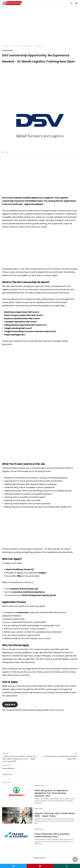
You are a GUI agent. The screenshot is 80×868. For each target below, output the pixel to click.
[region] (40, 25)
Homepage (5, 46)
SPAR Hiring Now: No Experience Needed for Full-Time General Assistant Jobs (51, 793)
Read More (38, 803)
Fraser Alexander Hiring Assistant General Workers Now (52, 835)
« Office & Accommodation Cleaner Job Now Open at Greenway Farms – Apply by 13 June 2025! (19, 759)
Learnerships (38, 46)
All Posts (14, 46)
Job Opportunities (26, 46)
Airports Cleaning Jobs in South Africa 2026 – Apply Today (55, 815)
